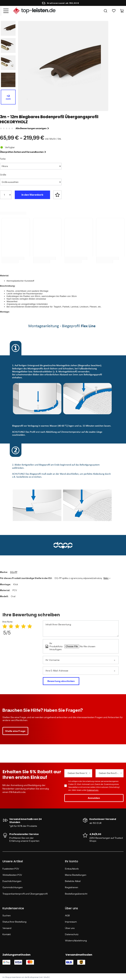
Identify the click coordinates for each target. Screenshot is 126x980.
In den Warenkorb (32, 195)
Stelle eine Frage (15, 730)
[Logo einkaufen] (34, 11)
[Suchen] (105, 11)
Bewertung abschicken (61, 680)
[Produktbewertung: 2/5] (11, 625)
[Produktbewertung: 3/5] (17, 625)
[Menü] (6, 11)
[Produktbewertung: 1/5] (5, 625)
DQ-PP (14, 571)
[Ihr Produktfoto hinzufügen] (92, 645)
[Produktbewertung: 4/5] (23, 625)
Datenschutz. (93, 789)
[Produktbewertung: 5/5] (30, 625)
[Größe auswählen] (31, 182)
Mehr (106, 577)
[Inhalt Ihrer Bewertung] (81, 627)
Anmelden (94, 797)
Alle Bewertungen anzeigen (32, 128)
